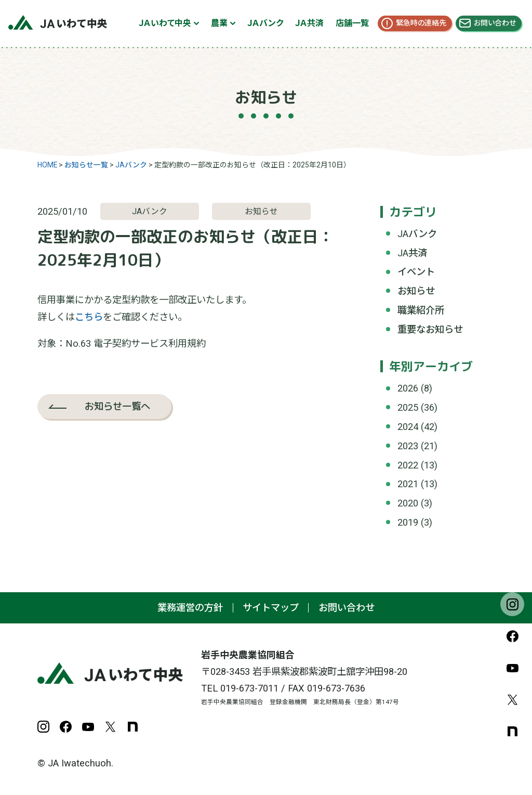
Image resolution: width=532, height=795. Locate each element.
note (512, 731)
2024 (408, 427)
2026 (408, 388)
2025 (408, 407)
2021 (408, 484)
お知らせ (416, 291)
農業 (219, 23)
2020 (408, 503)
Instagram (512, 604)
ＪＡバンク (265, 23)
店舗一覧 (352, 23)
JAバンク (417, 234)
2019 (408, 522)
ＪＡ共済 (309, 23)
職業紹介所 (421, 310)
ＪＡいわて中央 (165, 23)
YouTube (512, 668)
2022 (408, 465)
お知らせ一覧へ (117, 406)
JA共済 (412, 253)
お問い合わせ (495, 23)
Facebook (512, 636)
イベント (416, 272)
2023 (408, 446)
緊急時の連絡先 (421, 23)
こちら (89, 317)
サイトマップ (271, 608)
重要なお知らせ (430, 329)
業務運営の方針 (190, 608)
